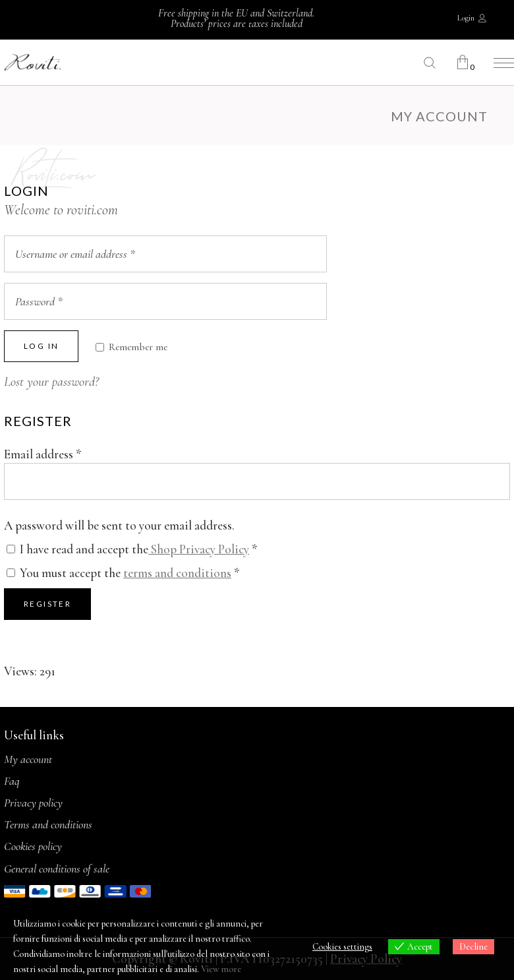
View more (221, 969)
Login (466, 18)
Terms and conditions (48, 824)
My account (28, 759)
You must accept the (123, 573)
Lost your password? (51, 382)
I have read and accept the (132, 549)
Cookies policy (33, 846)
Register (47, 604)
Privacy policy (33, 803)
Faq (12, 781)
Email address (43, 454)
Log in (41, 346)
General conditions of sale (57, 869)
